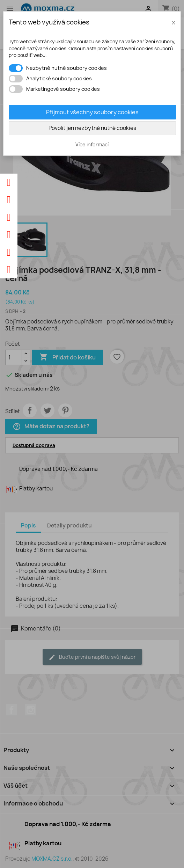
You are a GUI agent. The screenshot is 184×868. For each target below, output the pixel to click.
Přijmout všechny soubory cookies (92, 112)
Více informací (92, 144)
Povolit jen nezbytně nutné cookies (92, 128)
